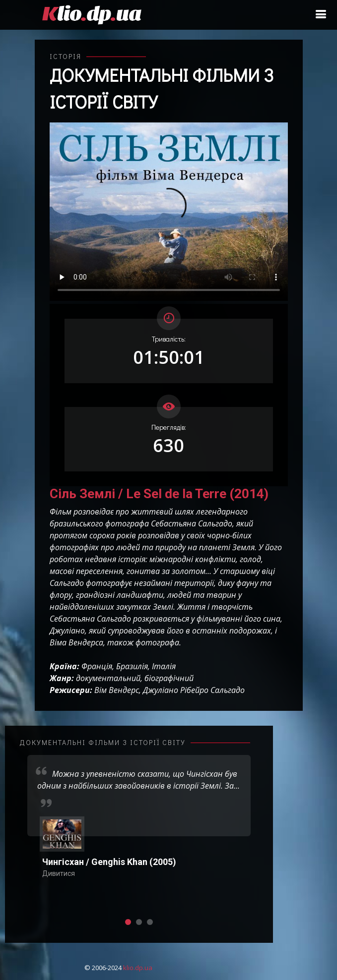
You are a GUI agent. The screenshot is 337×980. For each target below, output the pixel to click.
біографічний (169, 678)
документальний (108, 678)
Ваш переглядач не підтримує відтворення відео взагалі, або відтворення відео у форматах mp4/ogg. (169, 212)
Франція (97, 666)
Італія (164, 666)
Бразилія (132, 666)
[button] (128, 922)
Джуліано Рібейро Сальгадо (194, 690)
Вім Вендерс (117, 690)
